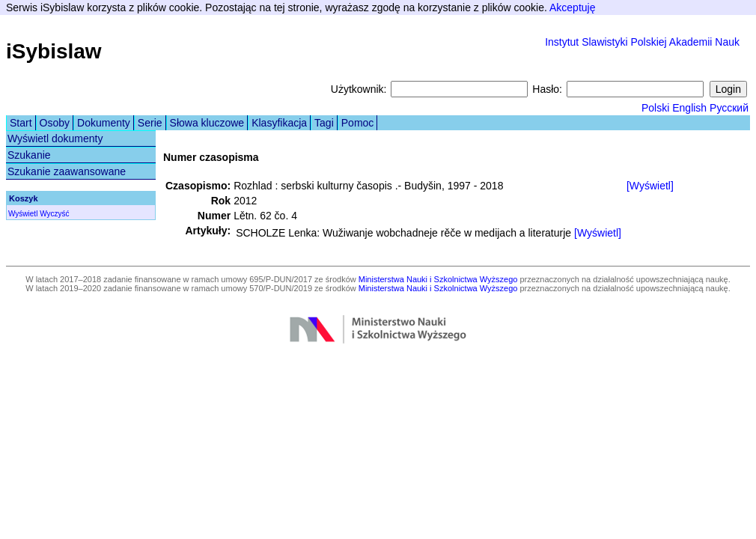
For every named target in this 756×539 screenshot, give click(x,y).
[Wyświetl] (650, 186)
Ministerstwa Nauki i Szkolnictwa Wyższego (438, 279)
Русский (729, 108)
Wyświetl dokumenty (55, 138)
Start (21, 123)
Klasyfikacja (279, 123)
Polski (655, 108)
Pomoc (358, 123)
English (689, 108)
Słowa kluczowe (207, 123)
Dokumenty (104, 123)
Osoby (55, 123)
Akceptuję (572, 7)
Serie (150, 123)
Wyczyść (54, 214)
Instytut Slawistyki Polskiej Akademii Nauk (642, 42)
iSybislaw (54, 51)
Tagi (324, 123)
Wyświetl (23, 214)
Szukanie (29, 155)
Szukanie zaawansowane (67, 171)
